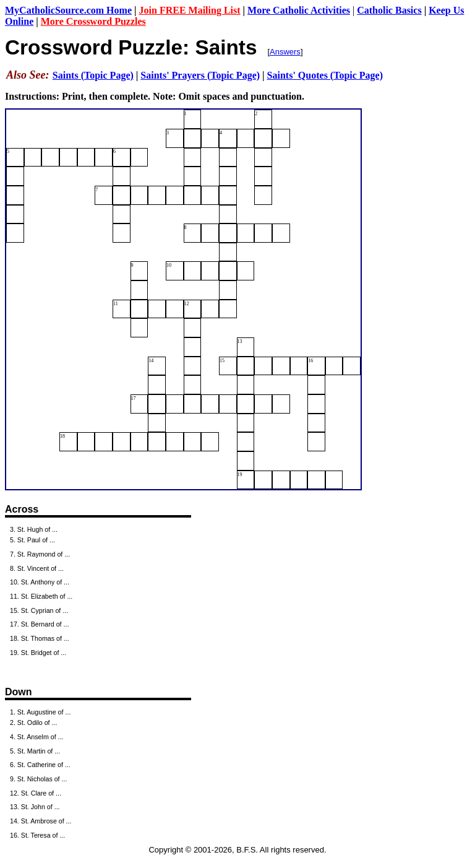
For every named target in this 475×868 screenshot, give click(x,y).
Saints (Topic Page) (93, 75)
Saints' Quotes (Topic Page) (325, 75)
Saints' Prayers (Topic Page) (200, 75)
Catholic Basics (389, 10)
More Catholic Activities (299, 10)
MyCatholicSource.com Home (68, 10)
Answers (285, 52)
